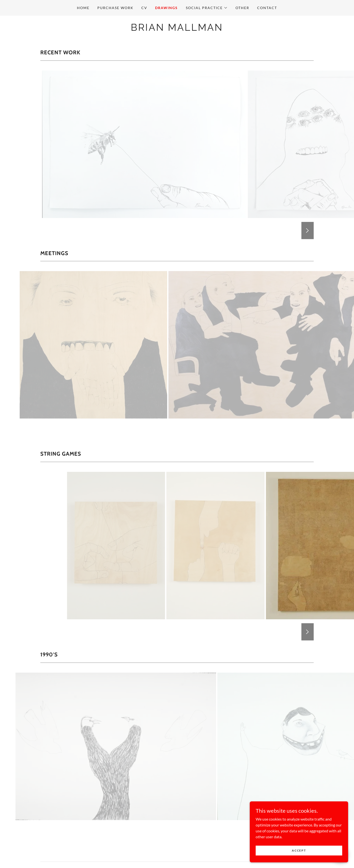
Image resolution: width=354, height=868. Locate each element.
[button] (207, 8)
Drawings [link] (166, 8)
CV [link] (144, 8)
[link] (177, 29)
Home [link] (83, 8)
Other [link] (242, 8)
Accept (299, 850)
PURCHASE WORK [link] (115, 8)
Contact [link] (267, 8)
